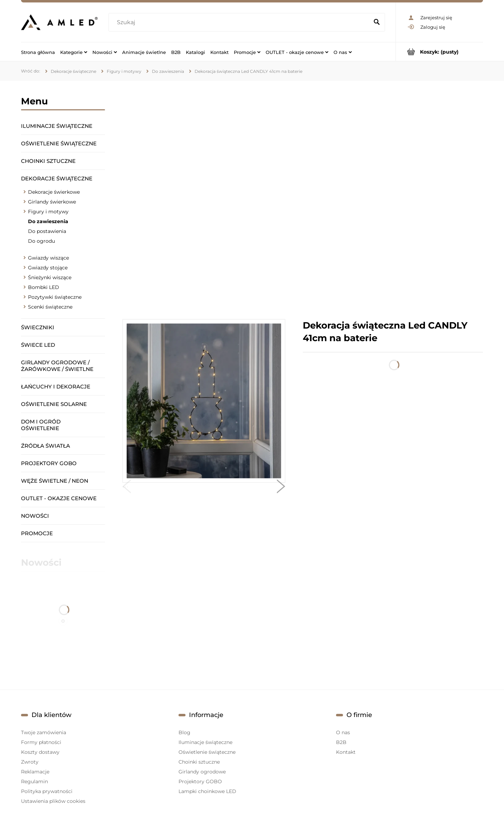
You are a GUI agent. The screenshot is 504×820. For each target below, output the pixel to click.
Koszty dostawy (40, 752)
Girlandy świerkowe (52, 202)
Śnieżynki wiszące (50, 277)
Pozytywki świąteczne (55, 297)
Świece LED (38, 345)
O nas (343, 732)
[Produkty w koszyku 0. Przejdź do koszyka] (439, 52)
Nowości (35, 516)
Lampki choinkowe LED (207, 791)
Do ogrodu (41, 241)
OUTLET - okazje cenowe (59, 498)
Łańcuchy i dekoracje (56, 387)
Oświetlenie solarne (54, 404)
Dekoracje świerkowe (54, 192)
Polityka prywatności (47, 791)
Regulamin (34, 781)
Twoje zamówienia (44, 732)
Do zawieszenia (48, 221)
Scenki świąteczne (50, 307)
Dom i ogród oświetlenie (41, 425)
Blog (184, 732)
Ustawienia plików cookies (53, 801)
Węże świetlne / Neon (55, 481)
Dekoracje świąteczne (57, 178)
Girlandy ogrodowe (202, 772)
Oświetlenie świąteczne (59, 143)
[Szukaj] (377, 22)
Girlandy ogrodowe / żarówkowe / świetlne (57, 366)
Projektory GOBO (49, 463)
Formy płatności (41, 742)
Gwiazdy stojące (48, 268)
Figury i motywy (48, 212)
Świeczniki (38, 327)
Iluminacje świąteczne (57, 126)
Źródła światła (45, 446)
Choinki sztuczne (48, 161)
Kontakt (346, 752)
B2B (341, 742)
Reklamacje (35, 772)
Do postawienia (47, 231)
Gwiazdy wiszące (48, 258)
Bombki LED (44, 287)
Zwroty (30, 762)
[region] (303, 200)
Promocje (37, 533)
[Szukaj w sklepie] (240, 22)
